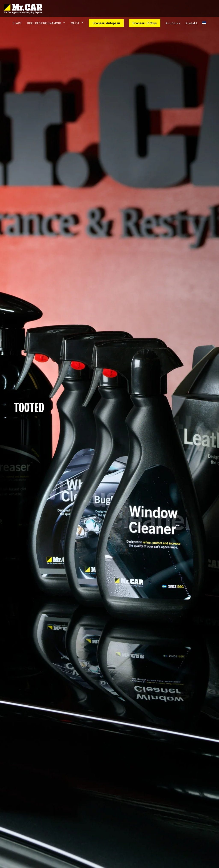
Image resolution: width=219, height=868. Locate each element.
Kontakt (191, 23)
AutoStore (173, 23)
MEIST (75, 23)
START (17, 23)
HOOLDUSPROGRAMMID (44, 23)
